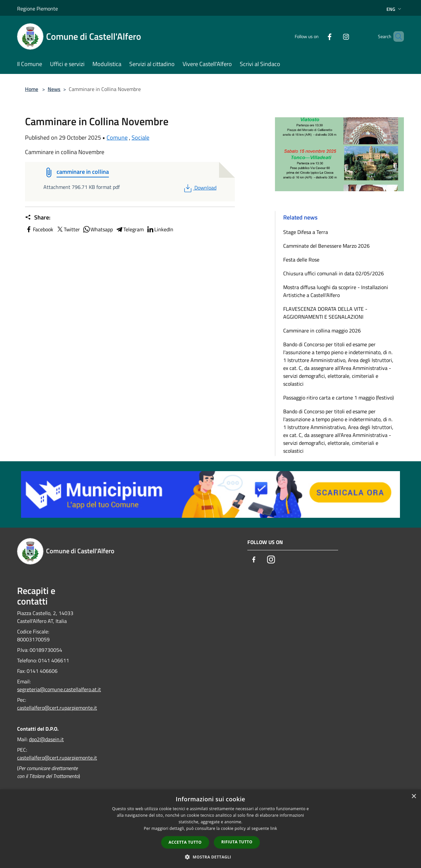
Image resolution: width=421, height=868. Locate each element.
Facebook (39, 229)
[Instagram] (335, 36)
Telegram (130, 229)
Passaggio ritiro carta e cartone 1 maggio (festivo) (338, 398)
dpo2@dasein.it (46, 739)
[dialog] (210, 829)
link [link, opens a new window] (274, 828)
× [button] (414, 797)
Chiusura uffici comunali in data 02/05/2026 (334, 273)
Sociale (140, 137)
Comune (117, 137)
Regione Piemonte (37, 9)
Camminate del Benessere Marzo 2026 (326, 246)
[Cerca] (396, 36)
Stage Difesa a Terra (306, 232)
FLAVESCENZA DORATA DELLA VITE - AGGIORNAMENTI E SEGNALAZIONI (325, 313)
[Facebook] (318, 36)
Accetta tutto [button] (185, 842)
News (54, 89)
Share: (38, 217)
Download (199, 188)
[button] (210, 857)
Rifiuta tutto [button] (237, 842)
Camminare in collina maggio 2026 (322, 331)
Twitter (68, 229)
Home (32, 89)
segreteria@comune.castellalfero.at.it (59, 689)
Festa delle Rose (301, 260)
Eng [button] (395, 9)
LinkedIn (160, 229)
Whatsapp (98, 229)
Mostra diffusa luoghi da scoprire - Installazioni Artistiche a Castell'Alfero (336, 291)
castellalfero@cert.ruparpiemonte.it (57, 708)
